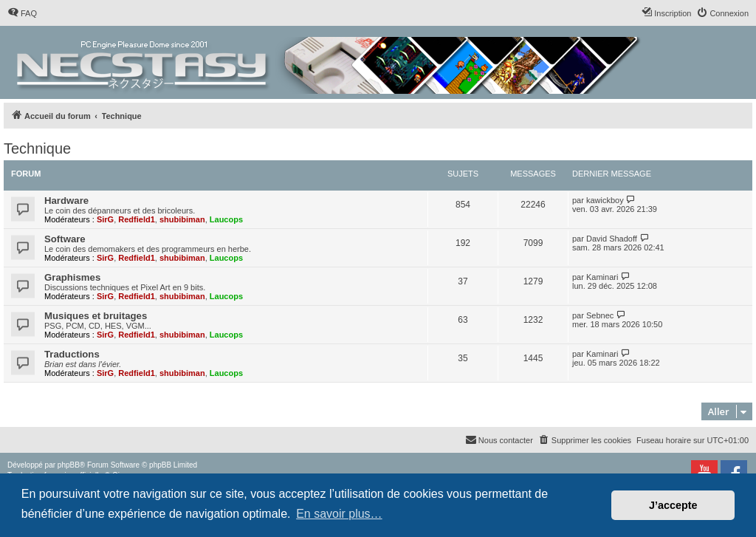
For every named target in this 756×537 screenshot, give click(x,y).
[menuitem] (22, 13)
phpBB (69, 465)
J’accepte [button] (673, 505)
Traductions (72, 354)
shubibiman (182, 219)
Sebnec (600, 315)
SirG (105, 219)
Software (65, 239)
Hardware (66, 201)
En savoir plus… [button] (339, 514)
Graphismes (72, 277)
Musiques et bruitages (96, 316)
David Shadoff (612, 239)
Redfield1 (137, 219)
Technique (37, 148)
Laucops (226, 219)
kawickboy (605, 200)
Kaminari (602, 277)
